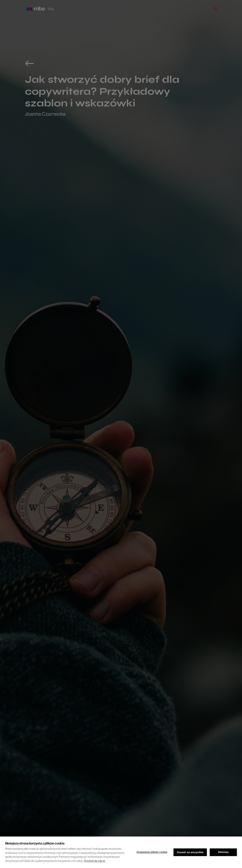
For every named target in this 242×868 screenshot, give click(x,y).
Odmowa (223, 852)
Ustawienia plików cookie (152, 852)
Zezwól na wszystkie (190, 852)
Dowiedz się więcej (94, 861)
